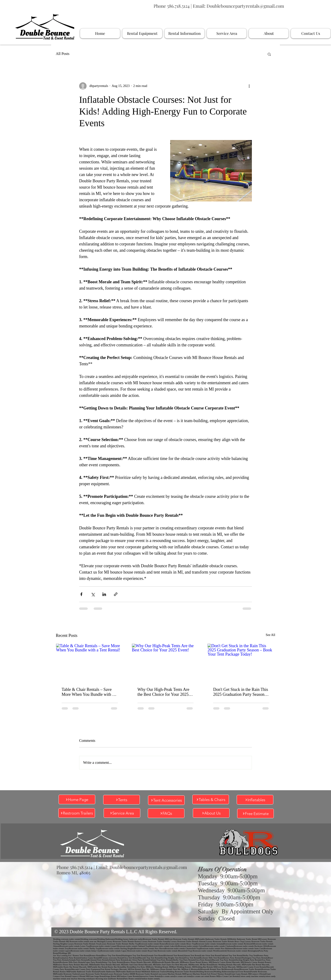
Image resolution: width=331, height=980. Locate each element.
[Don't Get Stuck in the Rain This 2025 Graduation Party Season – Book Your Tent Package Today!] (241, 663)
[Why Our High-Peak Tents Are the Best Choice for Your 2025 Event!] (166, 663)
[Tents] (121, 800)
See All (270, 635)
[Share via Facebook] (81, 594)
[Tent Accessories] (166, 800)
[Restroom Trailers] (77, 813)
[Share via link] (116, 594)
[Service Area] (122, 813)
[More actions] (249, 86)
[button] (269, 54)
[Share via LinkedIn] (104, 594)
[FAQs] (166, 813)
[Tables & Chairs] (211, 799)
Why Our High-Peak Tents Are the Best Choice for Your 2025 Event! (163, 692)
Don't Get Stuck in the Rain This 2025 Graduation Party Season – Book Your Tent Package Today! (241, 692)
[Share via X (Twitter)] (93, 594)
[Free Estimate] (255, 813)
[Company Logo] (44, 27)
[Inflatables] (255, 800)
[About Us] (211, 813)
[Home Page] (77, 799)
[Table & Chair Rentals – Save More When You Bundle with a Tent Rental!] (90, 663)
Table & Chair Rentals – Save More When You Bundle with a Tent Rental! (88, 692)
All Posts (63, 54)
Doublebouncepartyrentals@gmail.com (245, 6)
